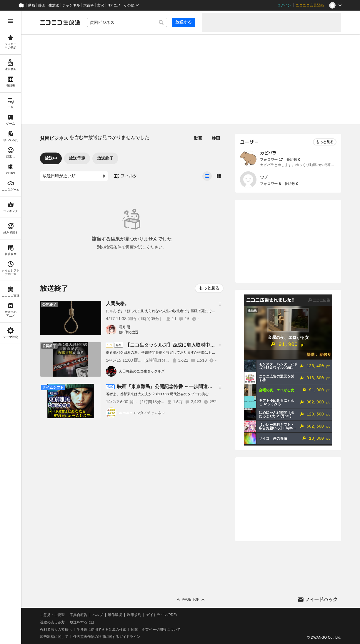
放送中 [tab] (51, 158)
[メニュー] (220, 304)
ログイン (284, 5)
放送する (184, 22)
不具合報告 (79, 615)
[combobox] (127, 22)
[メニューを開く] (11, 21)
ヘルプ (98, 615)
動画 (31, 5)
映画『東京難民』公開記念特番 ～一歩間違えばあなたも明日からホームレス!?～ (202, 386)
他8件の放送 (129, 332)
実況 (101, 5)
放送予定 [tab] (77, 158)
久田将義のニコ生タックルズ (142, 371)
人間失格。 (118, 303)
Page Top (191, 600)
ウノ (264, 177)
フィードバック (321, 599)
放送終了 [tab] (105, 158)
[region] (11, 327)
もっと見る (209, 288)
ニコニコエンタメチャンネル (142, 413)
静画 (42, 5)
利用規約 (134, 615)
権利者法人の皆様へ (56, 630)
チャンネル (71, 5)
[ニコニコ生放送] (60, 22)
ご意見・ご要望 (52, 615)
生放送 (54, 5)
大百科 (89, 5)
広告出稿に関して (54, 637)
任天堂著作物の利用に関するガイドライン (107, 637)
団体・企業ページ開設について (156, 630)
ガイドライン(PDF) (161, 615)
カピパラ (268, 153)
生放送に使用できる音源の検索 (101, 630)
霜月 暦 (125, 327)
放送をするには (82, 622)
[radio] (207, 176)
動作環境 (115, 615)
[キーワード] (127, 22)
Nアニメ (114, 5)
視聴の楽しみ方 (52, 622)
